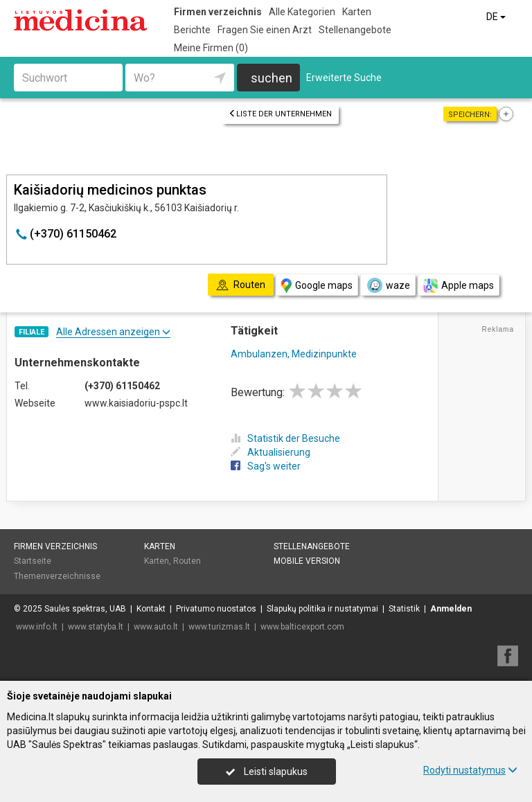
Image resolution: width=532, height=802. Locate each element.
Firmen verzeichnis (218, 12)
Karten (357, 12)
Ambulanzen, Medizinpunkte (294, 354)
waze (388, 285)
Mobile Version (307, 561)
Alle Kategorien (302, 12)
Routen (187, 561)
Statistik (404, 609)
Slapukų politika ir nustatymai (322, 609)
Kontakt (151, 609)
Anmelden (451, 609)
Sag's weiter (266, 466)
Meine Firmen (211, 48)
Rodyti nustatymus (470, 770)
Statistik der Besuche (285, 438)
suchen (272, 78)
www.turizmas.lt (219, 627)
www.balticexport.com (302, 627)
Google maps (317, 286)
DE (497, 17)
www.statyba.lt (96, 627)
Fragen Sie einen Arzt (265, 30)
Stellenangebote (355, 30)
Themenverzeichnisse (57, 576)
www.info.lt (37, 627)
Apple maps (459, 286)
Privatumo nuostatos (216, 609)
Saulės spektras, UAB (85, 609)
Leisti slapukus (267, 772)
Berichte (192, 30)
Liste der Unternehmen (280, 114)
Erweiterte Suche (344, 78)
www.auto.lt (156, 627)
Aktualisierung (271, 452)
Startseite (33, 561)
